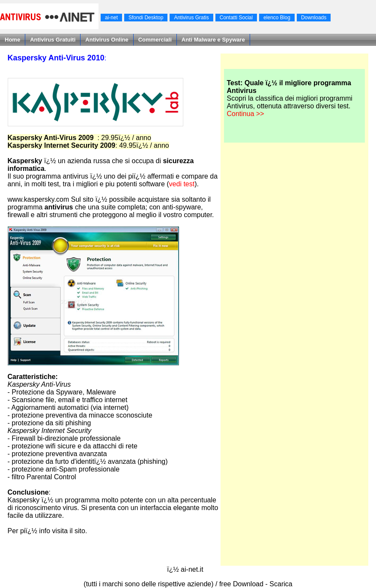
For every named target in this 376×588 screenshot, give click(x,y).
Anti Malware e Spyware (213, 40)
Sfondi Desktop (146, 18)
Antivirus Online (107, 40)
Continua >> (245, 114)
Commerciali (155, 40)
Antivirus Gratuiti (53, 40)
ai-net (111, 18)
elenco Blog (277, 18)
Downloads (314, 18)
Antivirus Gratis (191, 18)
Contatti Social (236, 18)
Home (12, 40)
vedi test (182, 184)
